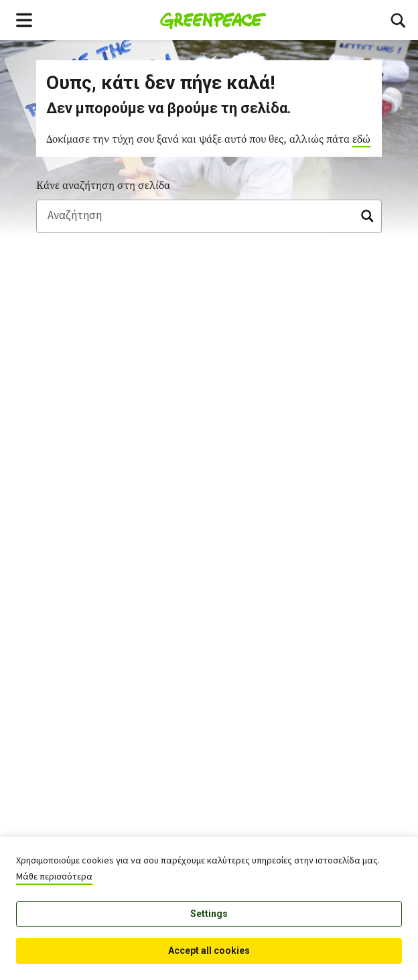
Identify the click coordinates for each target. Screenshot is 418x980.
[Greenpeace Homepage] (213, 20)
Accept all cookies (209, 951)
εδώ (361, 139)
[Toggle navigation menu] (24, 20)
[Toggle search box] (398, 20)
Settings (209, 914)
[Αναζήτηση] (209, 216)
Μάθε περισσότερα (54, 877)
